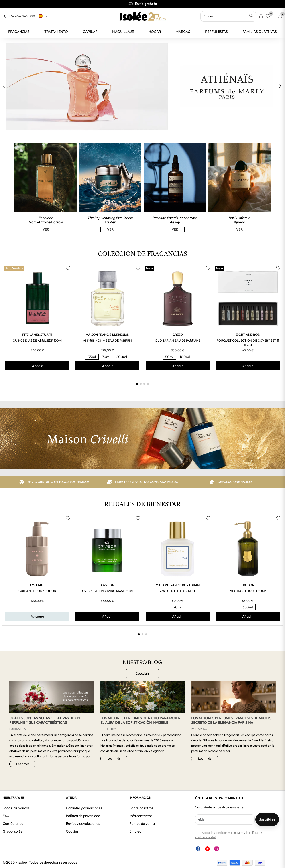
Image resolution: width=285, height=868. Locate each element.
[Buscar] (228, 16)
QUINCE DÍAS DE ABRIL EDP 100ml (37, 341)
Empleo (135, 831)
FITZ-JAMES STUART (37, 335)
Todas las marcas (16, 808)
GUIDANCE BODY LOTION (37, 591)
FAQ (6, 816)
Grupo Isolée (13, 831)
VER (46, 229)
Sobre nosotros (141, 808)
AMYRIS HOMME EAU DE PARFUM (107, 341)
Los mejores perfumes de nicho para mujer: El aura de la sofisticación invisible (141, 720)
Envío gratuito (143, 4)
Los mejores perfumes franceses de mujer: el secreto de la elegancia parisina (233, 720)
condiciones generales (229, 833)
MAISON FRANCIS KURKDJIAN (107, 335)
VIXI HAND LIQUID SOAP (248, 591)
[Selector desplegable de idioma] (44, 16)
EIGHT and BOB (248, 335)
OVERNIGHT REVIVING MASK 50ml (107, 591)
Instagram (217, 849)
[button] (5, 325)
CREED (178, 335)
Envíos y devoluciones (83, 823)
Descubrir (143, 673)
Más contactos (141, 816)
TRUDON (248, 585)
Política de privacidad (83, 816)
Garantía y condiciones (84, 808)
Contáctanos (13, 823)
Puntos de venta (142, 823)
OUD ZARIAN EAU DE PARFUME (178, 341)
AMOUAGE (37, 585)
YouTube (207, 849)
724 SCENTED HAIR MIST (178, 591)
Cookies (72, 831)
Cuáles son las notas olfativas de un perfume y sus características (45, 720)
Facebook (198, 849)
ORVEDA (107, 585)
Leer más (23, 764)
